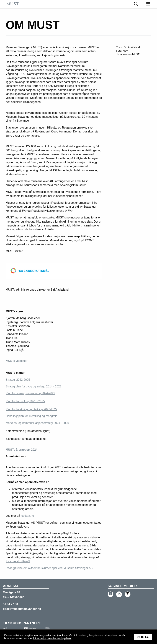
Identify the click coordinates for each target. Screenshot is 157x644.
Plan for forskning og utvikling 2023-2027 (32, 409)
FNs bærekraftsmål (18, 561)
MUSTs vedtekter (17, 361)
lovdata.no (27, 516)
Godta (143, 637)
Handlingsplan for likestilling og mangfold (32, 416)
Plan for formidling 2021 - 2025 (25, 401)
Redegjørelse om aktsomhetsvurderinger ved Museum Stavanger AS (49, 568)
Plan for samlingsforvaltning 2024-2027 (30, 393)
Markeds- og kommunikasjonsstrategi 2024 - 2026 (37, 423)
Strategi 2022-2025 (18, 380)
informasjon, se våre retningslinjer (52, 638)
